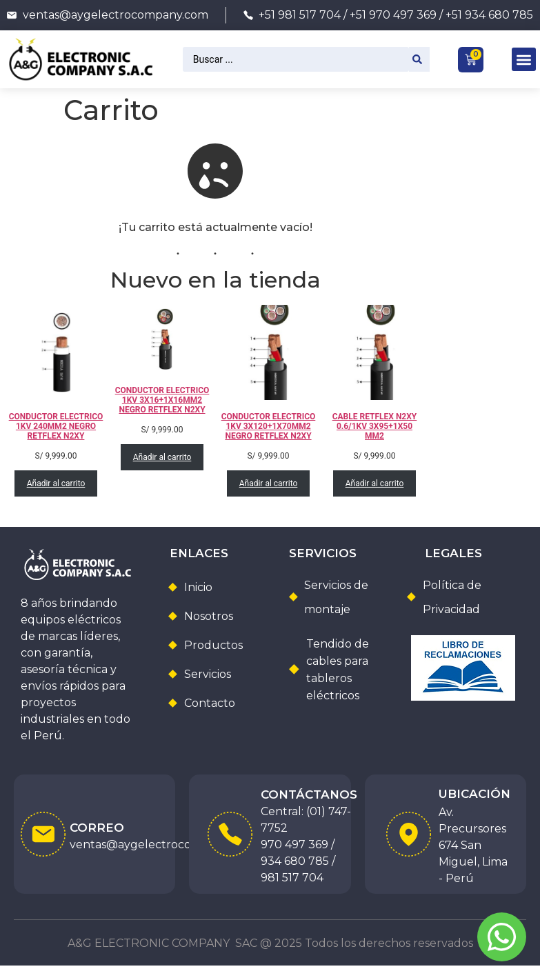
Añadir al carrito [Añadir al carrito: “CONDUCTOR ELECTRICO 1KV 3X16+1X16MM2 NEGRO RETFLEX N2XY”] (162, 457)
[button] (524, 60)
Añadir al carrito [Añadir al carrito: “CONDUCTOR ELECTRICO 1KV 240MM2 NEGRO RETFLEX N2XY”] (56, 483)
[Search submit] (419, 59)
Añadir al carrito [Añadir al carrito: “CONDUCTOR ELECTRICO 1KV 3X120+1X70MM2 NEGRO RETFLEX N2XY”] (268, 483)
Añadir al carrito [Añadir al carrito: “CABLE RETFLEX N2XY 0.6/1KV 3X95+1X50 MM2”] (374, 483)
